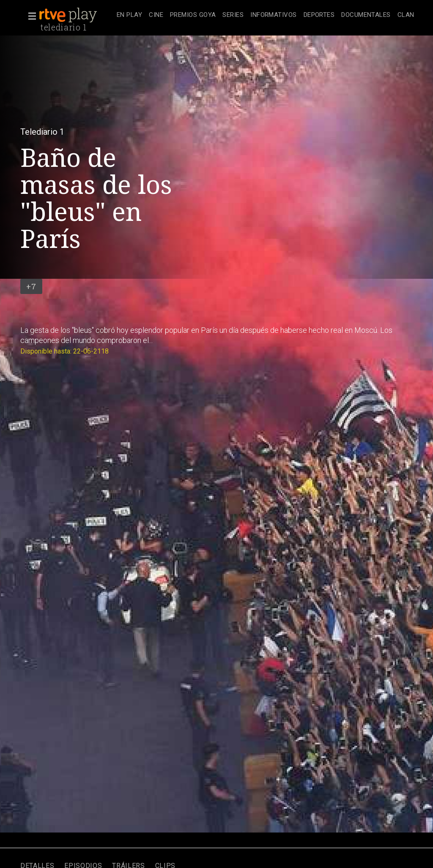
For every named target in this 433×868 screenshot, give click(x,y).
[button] (30, 16)
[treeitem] (129, 15)
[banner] (76, 15)
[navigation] (266, 15)
